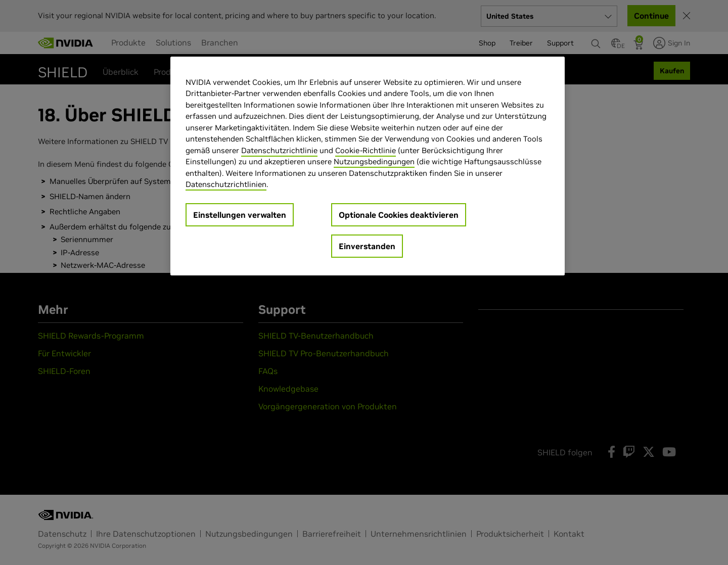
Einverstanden (367, 246)
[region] (368, 166)
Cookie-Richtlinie (366, 150)
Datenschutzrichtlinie (279, 150)
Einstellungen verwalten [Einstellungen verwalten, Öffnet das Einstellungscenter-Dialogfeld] (240, 215)
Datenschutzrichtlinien (226, 184)
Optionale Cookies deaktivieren (399, 215)
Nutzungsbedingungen (374, 161)
